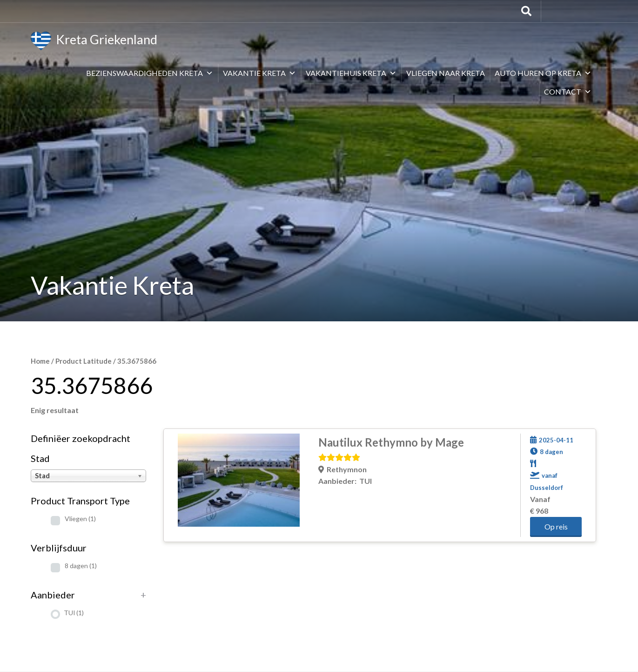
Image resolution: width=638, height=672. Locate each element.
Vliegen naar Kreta (446, 73)
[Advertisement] (319, 256)
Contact (568, 92)
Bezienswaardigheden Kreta (150, 73)
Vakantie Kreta (259, 73)
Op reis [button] (556, 526)
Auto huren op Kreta (543, 73)
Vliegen (80, 519)
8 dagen (81, 566)
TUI (74, 613)
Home (40, 361)
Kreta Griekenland (94, 41)
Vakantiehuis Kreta (351, 73)
